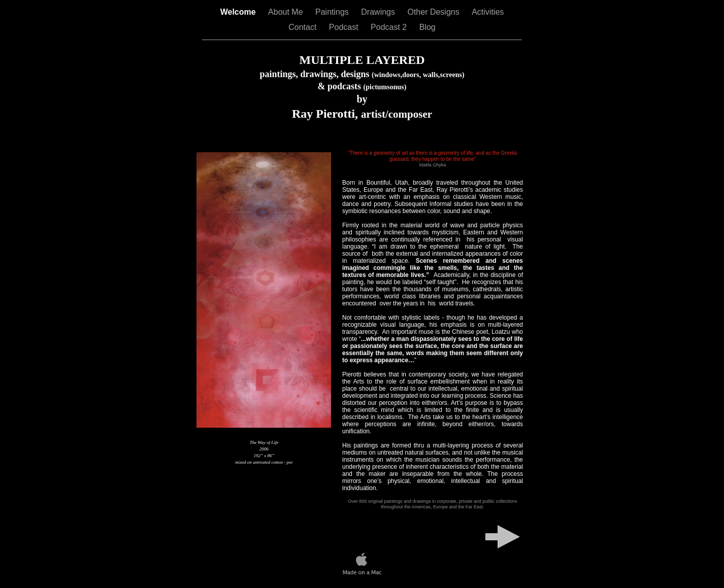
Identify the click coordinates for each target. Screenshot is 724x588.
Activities (488, 12)
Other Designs (434, 12)
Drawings (379, 12)
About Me (287, 12)
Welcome (239, 12)
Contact (304, 27)
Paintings (333, 12)
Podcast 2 (390, 27)
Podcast (345, 27)
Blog (427, 27)
